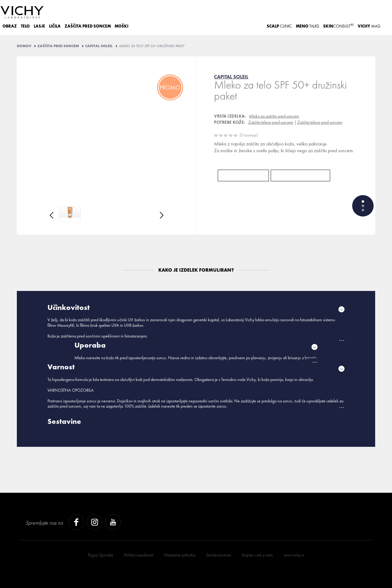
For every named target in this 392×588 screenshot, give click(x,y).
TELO (25, 26)
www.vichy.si (294, 555)
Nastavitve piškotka (180, 555)
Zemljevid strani (219, 555)
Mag (369, 26)
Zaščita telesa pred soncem (271, 122)
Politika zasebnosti (139, 555)
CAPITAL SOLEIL (99, 46)
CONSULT (338, 26)
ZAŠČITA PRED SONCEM (88, 26)
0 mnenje (249, 135)
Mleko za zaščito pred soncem (274, 116)
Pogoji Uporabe (101, 555)
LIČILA (55, 26)
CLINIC (279, 26)
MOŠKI (121, 26)
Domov (24, 46)
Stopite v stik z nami (257, 555)
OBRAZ (10, 26)
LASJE (39, 26)
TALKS (307, 26)
